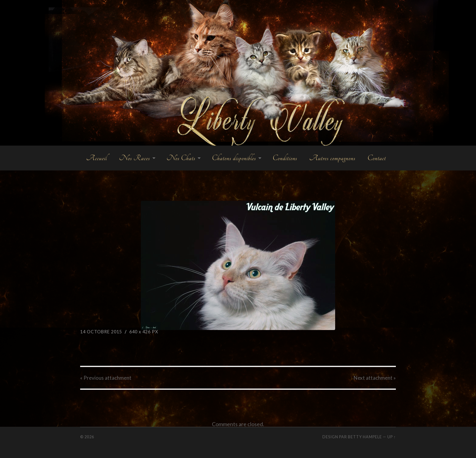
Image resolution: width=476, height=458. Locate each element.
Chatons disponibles (234, 158)
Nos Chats (181, 158)
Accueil (97, 158)
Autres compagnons (332, 158)
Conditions (285, 158)
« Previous (106, 378)
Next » (375, 378)
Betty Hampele (365, 437)
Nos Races (134, 158)
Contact (377, 158)
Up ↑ (392, 437)
